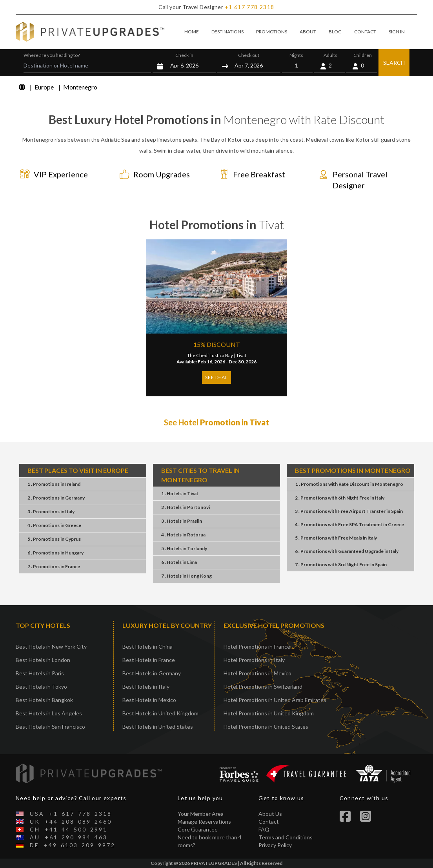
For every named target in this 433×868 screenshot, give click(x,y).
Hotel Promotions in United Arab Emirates (275, 700)
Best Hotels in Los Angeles (49, 713)
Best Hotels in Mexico (149, 700)
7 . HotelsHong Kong (186, 576)
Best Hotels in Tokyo (41, 687)
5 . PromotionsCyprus (54, 539)
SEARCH (394, 63)
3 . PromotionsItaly (51, 511)
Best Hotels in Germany (152, 673)
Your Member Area (201, 814)
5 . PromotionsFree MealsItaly (336, 538)
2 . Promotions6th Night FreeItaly (340, 498)
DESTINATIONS (227, 32)
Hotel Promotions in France (257, 646)
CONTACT (365, 32)
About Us (270, 814)
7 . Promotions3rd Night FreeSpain (341, 564)
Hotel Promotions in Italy (254, 660)
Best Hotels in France (149, 660)
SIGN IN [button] (397, 32)
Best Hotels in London (43, 660)
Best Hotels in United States (158, 727)
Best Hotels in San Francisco (50, 727)
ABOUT (308, 32)
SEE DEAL (216, 377)
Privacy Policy (275, 845)
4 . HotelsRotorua (183, 535)
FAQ (264, 829)
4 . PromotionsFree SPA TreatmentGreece (349, 524)
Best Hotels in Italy (146, 687)
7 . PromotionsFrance (54, 566)
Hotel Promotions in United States (266, 727)
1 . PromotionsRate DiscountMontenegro (349, 484)
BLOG (335, 32)
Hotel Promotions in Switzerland (263, 687)
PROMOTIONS (272, 32)
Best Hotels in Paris (40, 673)
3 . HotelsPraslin (182, 521)
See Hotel (216, 422)
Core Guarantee (198, 829)
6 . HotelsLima (179, 562)
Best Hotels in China (147, 646)
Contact (269, 821)
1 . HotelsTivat (180, 493)
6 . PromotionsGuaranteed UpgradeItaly (347, 551)
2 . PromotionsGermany (56, 498)
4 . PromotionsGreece (54, 525)
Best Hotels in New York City (51, 646)
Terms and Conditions (286, 837)
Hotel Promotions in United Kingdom (269, 713)
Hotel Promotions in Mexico (257, 673)
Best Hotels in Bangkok (44, 700)
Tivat (241, 355)
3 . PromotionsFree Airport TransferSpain (349, 511)
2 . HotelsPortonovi (186, 507)
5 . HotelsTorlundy (184, 548)
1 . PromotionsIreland (54, 484)
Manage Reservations (204, 821)
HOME (192, 32)
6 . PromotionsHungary (55, 553)
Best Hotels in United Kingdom (160, 713)
